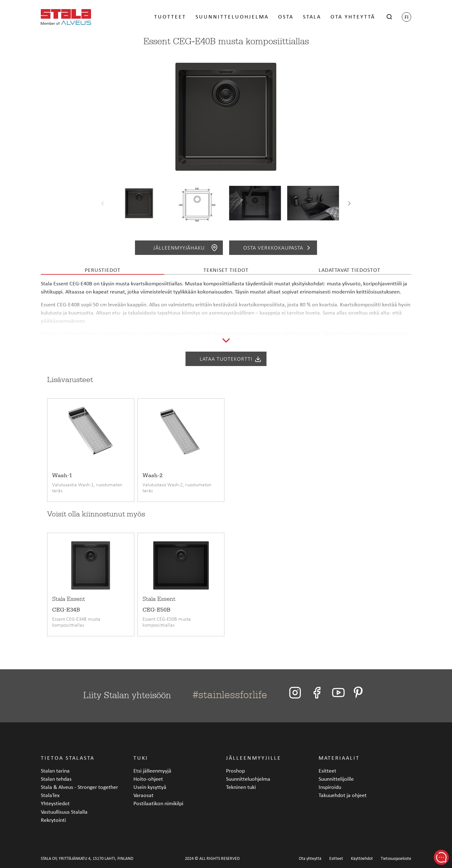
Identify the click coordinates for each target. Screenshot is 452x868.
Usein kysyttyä (150, 787)
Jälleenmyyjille (254, 758)
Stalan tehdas (56, 779)
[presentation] (103, 205)
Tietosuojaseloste (396, 858)
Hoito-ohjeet (148, 779)
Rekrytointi (53, 820)
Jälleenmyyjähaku (186, 248)
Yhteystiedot (55, 803)
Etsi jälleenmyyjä (152, 771)
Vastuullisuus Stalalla (64, 812)
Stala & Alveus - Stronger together (79, 787)
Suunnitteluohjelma (232, 16)
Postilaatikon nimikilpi (158, 803)
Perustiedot (103, 270)
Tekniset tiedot (226, 270)
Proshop (235, 771)
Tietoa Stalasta (68, 758)
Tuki (141, 758)
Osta (286, 16)
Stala (312, 16)
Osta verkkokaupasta (278, 248)
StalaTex (50, 795)
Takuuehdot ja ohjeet (343, 795)
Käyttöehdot (362, 858)
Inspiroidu (330, 787)
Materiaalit (339, 758)
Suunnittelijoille (336, 779)
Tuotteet (170, 16)
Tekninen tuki (241, 787)
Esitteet (327, 771)
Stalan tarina (55, 771)
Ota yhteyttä (353, 16)
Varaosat (143, 795)
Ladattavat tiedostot (350, 270)
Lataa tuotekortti (231, 359)
